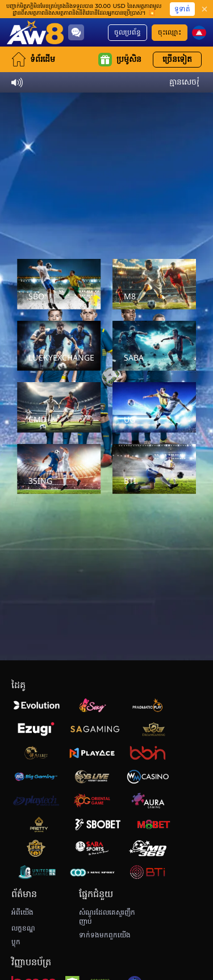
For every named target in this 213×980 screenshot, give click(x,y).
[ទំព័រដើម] (35, 32)
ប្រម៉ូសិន (120, 60)
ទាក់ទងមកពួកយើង (105, 935)
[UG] (154, 407)
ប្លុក (16, 942)
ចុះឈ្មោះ (170, 32)
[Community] (76, 32)
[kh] (199, 33)
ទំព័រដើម (33, 59)
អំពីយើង (22, 912)
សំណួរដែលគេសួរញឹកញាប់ (107, 917)
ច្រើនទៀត (177, 59)
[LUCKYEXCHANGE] (59, 346)
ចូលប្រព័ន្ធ (128, 32)
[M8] (154, 284)
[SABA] (154, 346)
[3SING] (59, 469)
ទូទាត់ (182, 9)
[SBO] (59, 284)
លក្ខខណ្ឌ (23, 928)
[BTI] (154, 469)
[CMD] (59, 407)
